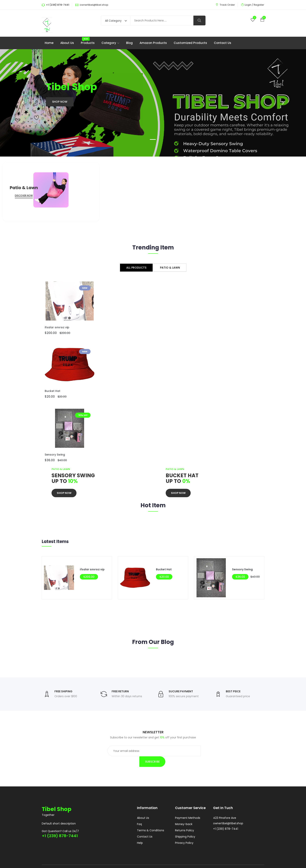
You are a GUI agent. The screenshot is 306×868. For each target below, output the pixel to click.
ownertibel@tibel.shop (94, 5)
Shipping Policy (185, 827)
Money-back (184, 815)
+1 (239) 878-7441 (60, 826)
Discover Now (24, 196)
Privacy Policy (184, 833)
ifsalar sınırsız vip (57, 328)
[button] (23, 103)
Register (259, 5)
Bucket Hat (52, 391)
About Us (67, 43)
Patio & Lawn (170, 268)
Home (49, 43)
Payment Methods (188, 808)
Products (88, 43)
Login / (249, 5)
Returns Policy (185, 821)
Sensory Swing (55, 455)
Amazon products (153, 43)
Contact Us (223, 43)
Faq (139, 815)
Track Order (227, 5)
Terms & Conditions (151, 821)
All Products (136, 268)
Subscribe (200, 752)
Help (140, 833)
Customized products (190, 43)
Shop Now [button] (60, 102)
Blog (129, 43)
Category (110, 43)
